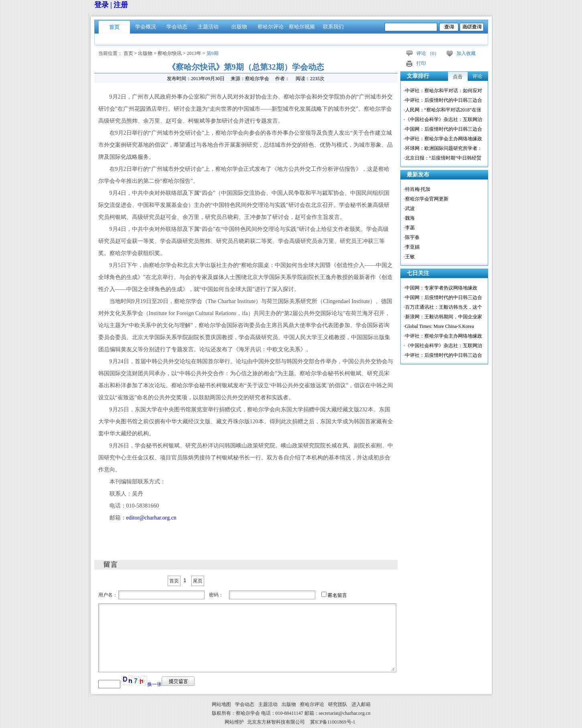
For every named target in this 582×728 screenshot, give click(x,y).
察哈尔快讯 (170, 53)
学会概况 (146, 27)
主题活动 (208, 27)
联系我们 (333, 27)
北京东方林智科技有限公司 (276, 722)
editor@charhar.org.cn (151, 518)
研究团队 (338, 704)
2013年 (194, 53)
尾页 (198, 581)
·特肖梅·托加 (417, 189)
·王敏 (409, 257)
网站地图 (221, 704)
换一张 (154, 684)
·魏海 (409, 218)
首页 (114, 27)
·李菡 (409, 228)
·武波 (409, 208)
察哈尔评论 (271, 27)
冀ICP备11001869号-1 (333, 722)
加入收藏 (466, 53)
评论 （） (428, 53)
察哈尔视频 (302, 27)
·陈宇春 (412, 237)
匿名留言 (337, 595)
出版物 (239, 27)
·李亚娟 (412, 247)
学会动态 (177, 27)
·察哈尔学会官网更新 (426, 199)
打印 (421, 63)
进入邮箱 (361, 704)
